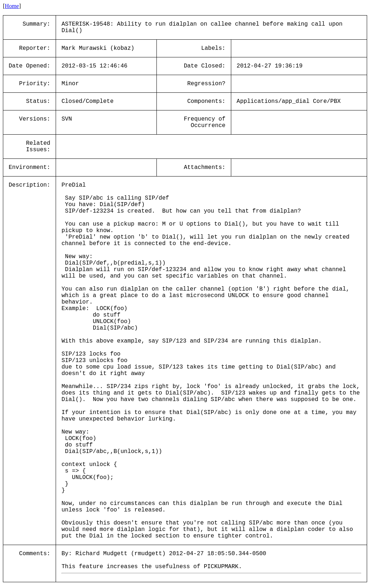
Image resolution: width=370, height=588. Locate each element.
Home (12, 6)
